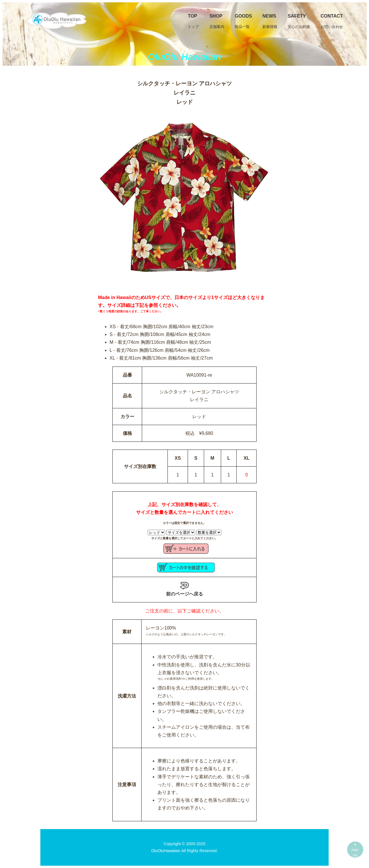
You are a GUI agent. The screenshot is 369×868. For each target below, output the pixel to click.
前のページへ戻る (184, 589)
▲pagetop (355, 850)
